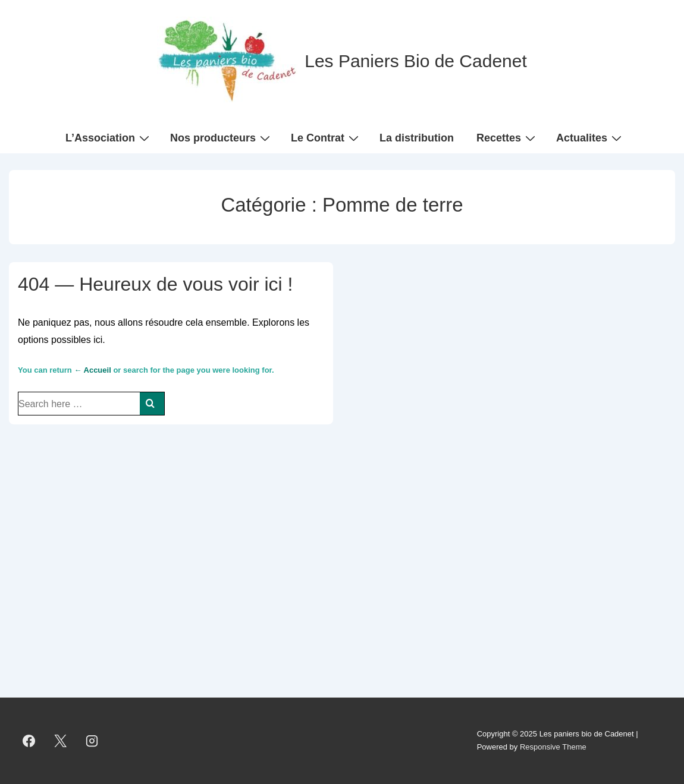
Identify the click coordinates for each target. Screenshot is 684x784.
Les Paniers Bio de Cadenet (416, 61)
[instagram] (92, 741)
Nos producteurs (222, 137)
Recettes (507, 137)
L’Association (109, 137)
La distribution (417, 138)
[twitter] (61, 741)
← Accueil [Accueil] (92, 370)
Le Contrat (326, 137)
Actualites (590, 137)
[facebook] (29, 741)
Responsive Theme (553, 747)
